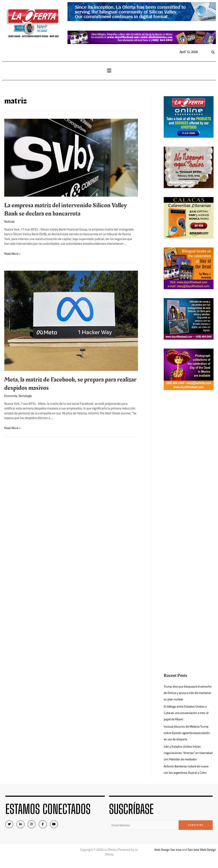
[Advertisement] (189, 463)
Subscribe (196, 831)
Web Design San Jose (168, 856)
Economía (11, 396)
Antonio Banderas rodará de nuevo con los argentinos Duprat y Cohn (187, 776)
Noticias (10, 221)
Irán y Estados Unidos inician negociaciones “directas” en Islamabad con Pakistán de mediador (183, 756)
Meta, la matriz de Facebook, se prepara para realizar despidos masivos (70, 384)
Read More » (13, 254)
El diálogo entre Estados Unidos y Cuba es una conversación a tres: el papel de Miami (187, 713)
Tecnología (26, 396)
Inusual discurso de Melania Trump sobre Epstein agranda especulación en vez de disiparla (188, 733)
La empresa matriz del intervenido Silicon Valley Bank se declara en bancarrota (66, 209)
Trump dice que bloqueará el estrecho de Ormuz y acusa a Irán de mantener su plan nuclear (188, 693)
